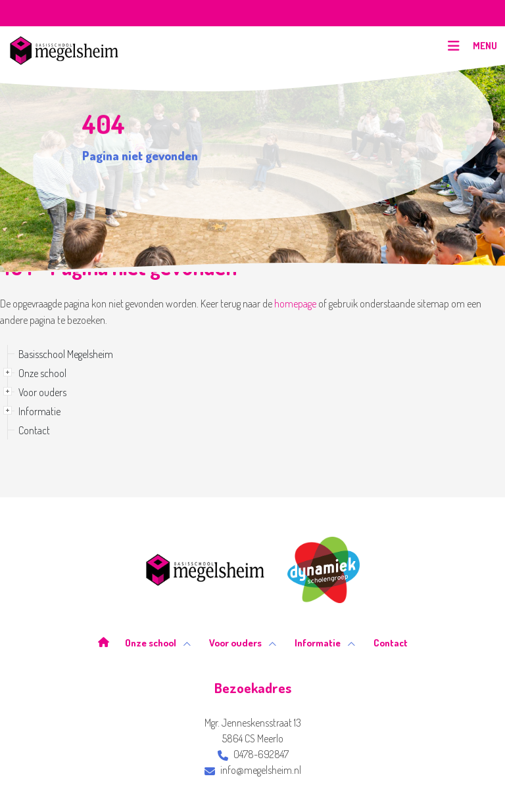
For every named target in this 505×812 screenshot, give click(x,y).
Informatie (39, 411)
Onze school (42, 373)
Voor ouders (42, 392)
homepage (295, 304)
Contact (34, 430)
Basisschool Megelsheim (66, 354)
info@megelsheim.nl (253, 770)
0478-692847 (253, 754)
